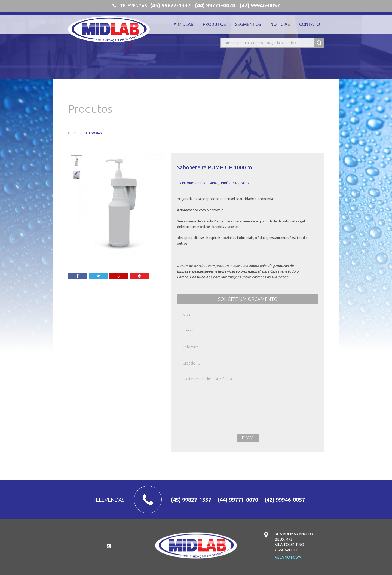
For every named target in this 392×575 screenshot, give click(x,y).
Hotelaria (209, 183)
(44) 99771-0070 (215, 5)
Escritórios (186, 183)
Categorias (93, 133)
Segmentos (248, 24)
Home (73, 133)
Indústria (229, 183)
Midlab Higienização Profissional (109, 29)
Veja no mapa (288, 557)
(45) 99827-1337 (170, 5)
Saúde (246, 183)
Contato (310, 24)
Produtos (214, 24)
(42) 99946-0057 (260, 5)
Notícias (280, 24)
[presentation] (218, 423)
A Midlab (184, 24)
